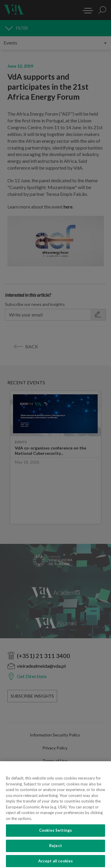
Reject (55, 850)
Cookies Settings (55, 835)
